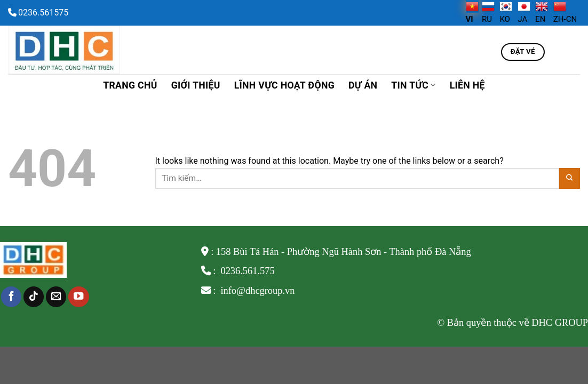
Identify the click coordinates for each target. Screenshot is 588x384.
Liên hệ (467, 85)
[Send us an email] (56, 297)
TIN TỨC (413, 85)
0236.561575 (43, 13)
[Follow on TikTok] (34, 297)
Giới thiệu (196, 85)
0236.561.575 (247, 271)
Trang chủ (130, 85)
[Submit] (570, 178)
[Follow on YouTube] (78, 297)
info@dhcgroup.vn (257, 291)
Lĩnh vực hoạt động (284, 85)
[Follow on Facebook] (11, 297)
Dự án (363, 85)
